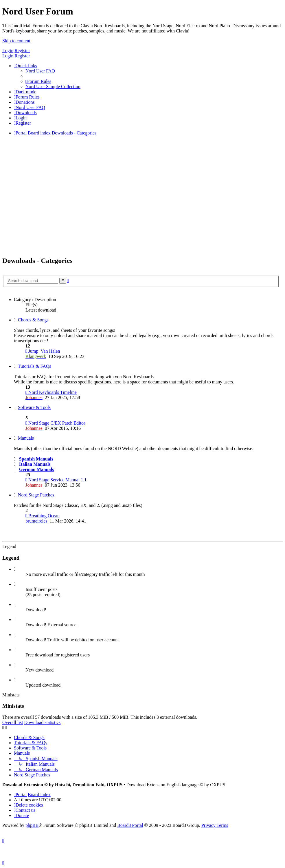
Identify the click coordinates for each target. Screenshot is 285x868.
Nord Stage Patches (36, 495)
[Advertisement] (142, 210)
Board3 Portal (130, 825)
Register (22, 51)
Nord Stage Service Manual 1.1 (56, 480)
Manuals (26, 438)
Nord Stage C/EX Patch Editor (55, 423)
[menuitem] (40, 71)
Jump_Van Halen (43, 351)
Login (8, 51)
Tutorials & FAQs (35, 366)
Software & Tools (34, 407)
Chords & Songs (33, 320)
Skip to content (16, 41)
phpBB (32, 825)
